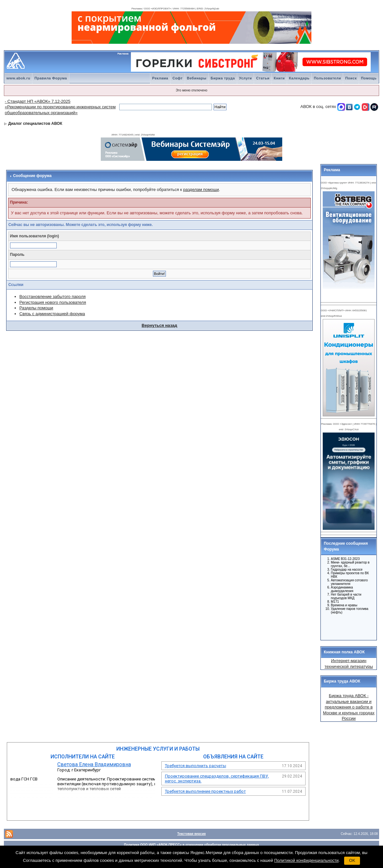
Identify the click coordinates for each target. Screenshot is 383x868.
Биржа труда (223, 78)
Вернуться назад (159, 325)
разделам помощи (201, 190)
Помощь (369, 78)
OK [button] (352, 860)
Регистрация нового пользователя (53, 302)
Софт (178, 78)
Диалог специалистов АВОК (35, 124)
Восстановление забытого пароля (52, 297)
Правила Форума (51, 78)
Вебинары (197, 78)
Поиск (351, 78)
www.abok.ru (18, 78)
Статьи (263, 78)
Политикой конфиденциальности (306, 860)
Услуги (246, 78)
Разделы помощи (36, 308)
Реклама (160, 78)
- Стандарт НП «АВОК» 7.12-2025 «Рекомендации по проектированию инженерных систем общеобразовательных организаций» (60, 107)
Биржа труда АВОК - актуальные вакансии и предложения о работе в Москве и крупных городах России (349, 707)
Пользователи (327, 78)
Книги (279, 78)
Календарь (299, 78)
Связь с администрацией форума (52, 314)
